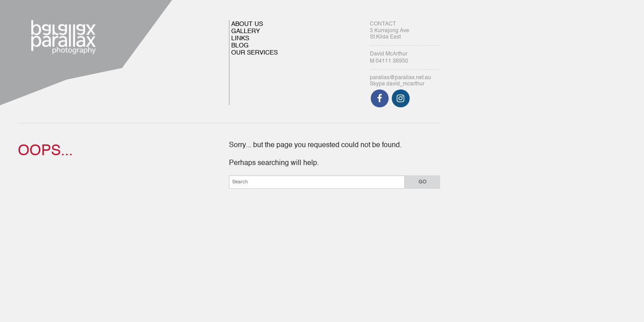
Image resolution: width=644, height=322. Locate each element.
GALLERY (246, 31)
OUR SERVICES (254, 53)
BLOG (240, 46)
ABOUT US (247, 24)
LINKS (240, 38)
